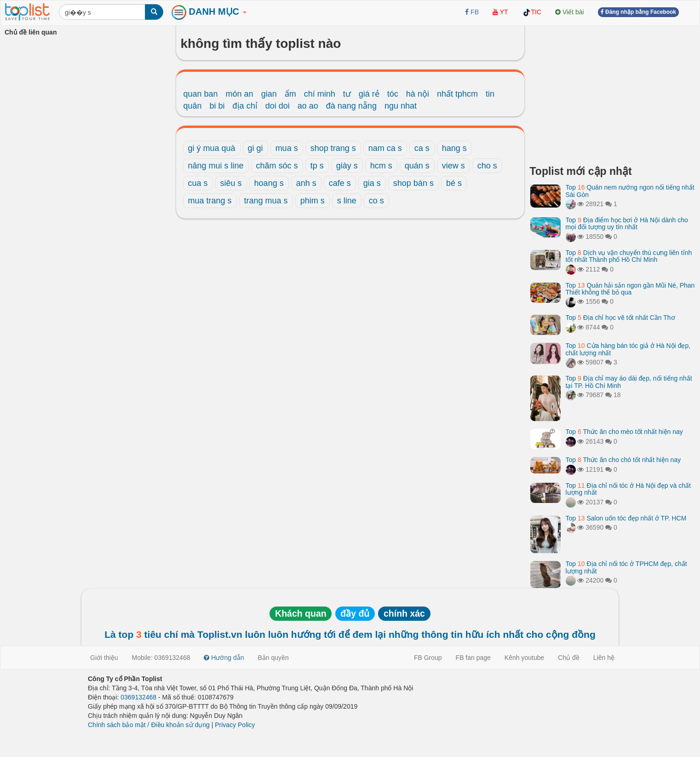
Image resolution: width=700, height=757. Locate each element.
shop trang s (333, 148)
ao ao (308, 106)
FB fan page (473, 658)
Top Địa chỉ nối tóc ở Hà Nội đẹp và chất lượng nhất (628, 489)
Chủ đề (569, 658)
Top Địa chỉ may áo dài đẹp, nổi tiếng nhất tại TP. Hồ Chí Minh (629, 382)
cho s (487, 166)
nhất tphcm (457, 94)
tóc (393, 94)
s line (347, 201)
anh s (306, 183)
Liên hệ (604, 658)
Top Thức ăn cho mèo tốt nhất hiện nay (624, 432)
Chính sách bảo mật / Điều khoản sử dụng (149, 725)
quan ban (201, 94)
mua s (287, 148)
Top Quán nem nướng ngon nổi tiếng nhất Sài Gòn (630, 191)
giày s (347, 166)
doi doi (278, 106)
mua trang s (210, 201)
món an (240, 94)
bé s (454, 183)
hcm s (381, 166)
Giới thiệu (104, 658)
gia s (372, 183)
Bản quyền (273, 658)
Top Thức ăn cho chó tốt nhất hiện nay (623, 460)
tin (490, 94)
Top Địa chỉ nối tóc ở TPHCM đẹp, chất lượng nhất (626, 567)
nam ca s (385, 148)
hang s (454, 148)
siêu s (231, 183)
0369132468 (138, 697)
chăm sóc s (277, 166)
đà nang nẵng (351, 106)
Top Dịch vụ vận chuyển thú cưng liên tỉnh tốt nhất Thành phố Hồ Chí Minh (629, 256)
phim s (313, 201)
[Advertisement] (613, 92)
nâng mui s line (216, 166)
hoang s (269, 183)
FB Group (428, 658)
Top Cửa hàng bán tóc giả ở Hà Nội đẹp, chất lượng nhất (628, 349)
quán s (417, 166)
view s (453, 166)
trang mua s (266, 201)
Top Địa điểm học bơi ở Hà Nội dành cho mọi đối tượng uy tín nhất (627, 223)
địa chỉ (245, 106)
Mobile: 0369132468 (161, 658)
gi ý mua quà (212, 148)
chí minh (320, 94)
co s (376, 201)
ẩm (290, 94)
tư (347, 94)
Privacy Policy (235, 725)
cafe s (340, 183)
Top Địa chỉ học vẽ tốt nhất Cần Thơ (620, 318)
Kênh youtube (524, 658)
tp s (317, 166)
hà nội (418, 94)
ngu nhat (401, 106)
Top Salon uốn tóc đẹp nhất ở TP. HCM (626, 518)
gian (269, 94)
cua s (198, 183)
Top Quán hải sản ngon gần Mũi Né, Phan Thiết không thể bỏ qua (630, 289)
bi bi (217, 106)
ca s (422, 148)
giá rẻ (369, 94)
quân (193, 106)
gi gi (255, 148)
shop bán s (413, 183)
